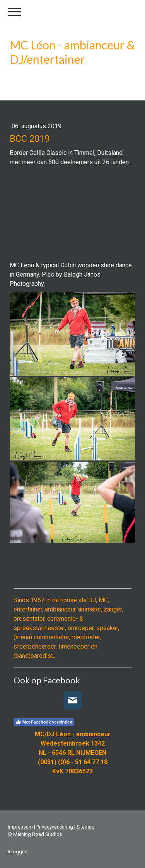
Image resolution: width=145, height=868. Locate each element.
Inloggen (18, 852)
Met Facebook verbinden (44, 722)
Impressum (20, 827)
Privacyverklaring (55, 827)
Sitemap (86, 827)
